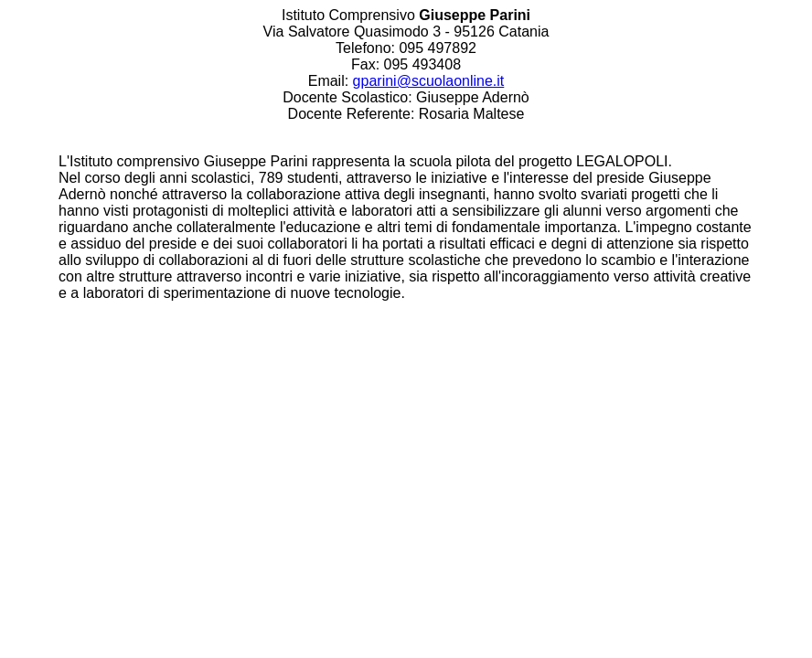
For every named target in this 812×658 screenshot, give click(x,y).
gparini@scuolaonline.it (429, 81)
